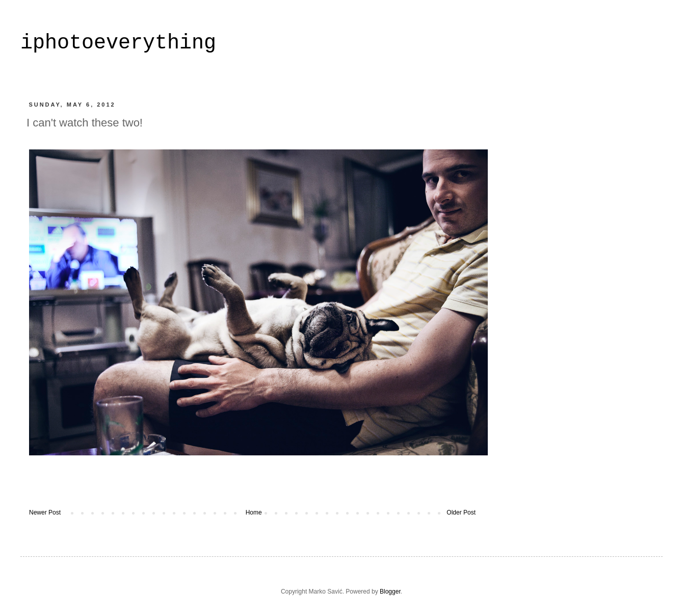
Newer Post (45, 512)
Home (254, 512)
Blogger (390, 592)
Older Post (461, 512)
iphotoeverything (118, 43)
